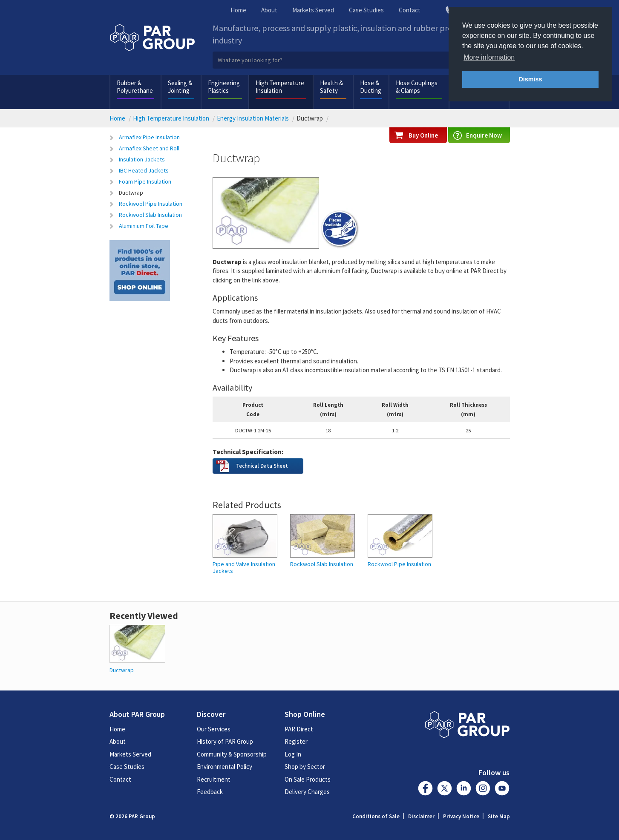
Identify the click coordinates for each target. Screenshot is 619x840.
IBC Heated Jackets (144, 170)
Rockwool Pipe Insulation (151, 204)
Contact (410, 10)
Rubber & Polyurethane (135, 87)
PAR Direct (299, 729)
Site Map (499, 816)
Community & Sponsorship (232, 754)
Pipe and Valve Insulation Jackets (244, 568)
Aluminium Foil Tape (144, 226)
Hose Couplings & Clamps (417, 87)
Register (296, 741)
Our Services (214, 729)
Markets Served (313, 10)
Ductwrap (131, 193)
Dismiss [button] (530, 79)
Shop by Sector (305, 767)
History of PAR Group (225, 741)
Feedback (210, 792)
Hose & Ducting (371, 87)
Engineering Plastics (224, 87)
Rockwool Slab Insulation (150, 215)
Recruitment (214, 779)
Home (238, 10)
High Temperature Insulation (280, 87)
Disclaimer (421, 816)
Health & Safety (331, 87)
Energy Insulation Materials (253, 118)
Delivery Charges (307, 792)
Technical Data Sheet (262, 466)
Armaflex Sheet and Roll (149, 148)
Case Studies (366, 10)
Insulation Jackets (142, 159)
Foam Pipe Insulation (145, 181)
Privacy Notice (461, 816)
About (269, 10)
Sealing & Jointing (180, 87)
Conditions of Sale (376, 816)
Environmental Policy (225, 767)
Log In (293, 754)
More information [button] (489, 57)
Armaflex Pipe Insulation (149, 137)
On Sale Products (308, 779)
